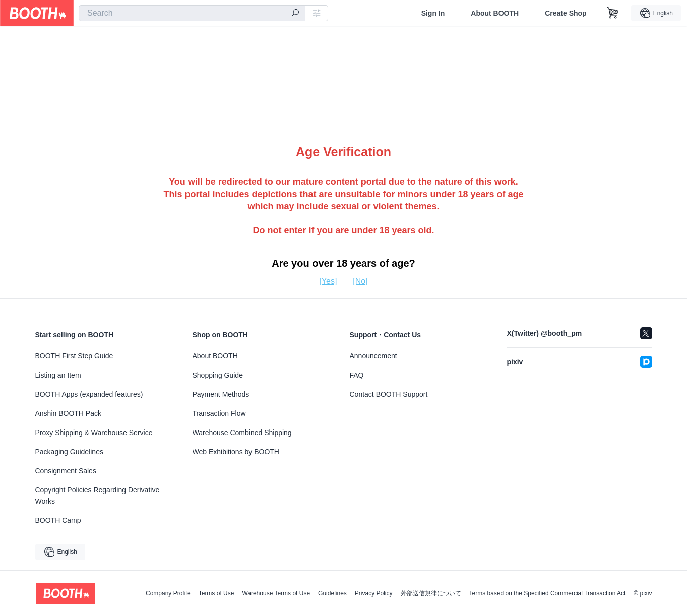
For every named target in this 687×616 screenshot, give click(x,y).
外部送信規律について (431, 593)
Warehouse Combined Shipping (242, 433)
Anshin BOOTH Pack (69, 413)
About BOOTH (495, 13)
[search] (295, 14)
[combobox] (192, 13)
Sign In (433, 13)
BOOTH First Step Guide (74, 356)
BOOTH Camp (58, 520)
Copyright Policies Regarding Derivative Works (98, 496)
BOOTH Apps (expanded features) (89, 394)
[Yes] (328, 281)
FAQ (357, 375)
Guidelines (332, 593)
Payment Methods (221, 394)
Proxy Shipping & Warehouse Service (94, 433)
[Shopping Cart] (613, 13)
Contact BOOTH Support (389, 394)
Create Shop (566, 13)
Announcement (373, 356)
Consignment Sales (66, 471)
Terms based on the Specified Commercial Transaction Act (548, 593)
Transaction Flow (219, 413)
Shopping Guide (218, 375)
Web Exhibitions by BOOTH (236, 452)
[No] (360, 281)
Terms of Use (216, 593)
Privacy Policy (374, 593)
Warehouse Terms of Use (276, 593)
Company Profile (168, 593)
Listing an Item (58, 375)
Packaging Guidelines (69, 452)
